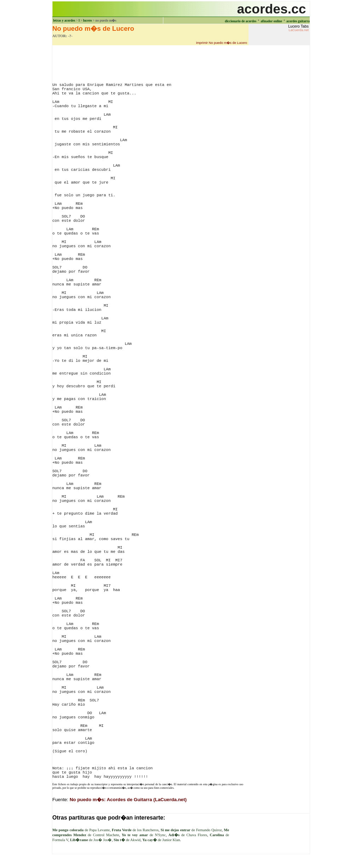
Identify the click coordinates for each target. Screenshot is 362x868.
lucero (87, 21)
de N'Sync (144, 835)
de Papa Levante (81, 830)
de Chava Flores (188, 835)
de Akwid (127, 840)
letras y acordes (64, 21)
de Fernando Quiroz (191, 830)
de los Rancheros (135, 830)
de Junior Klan (161, 840)
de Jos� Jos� (91, 840)
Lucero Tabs (298, 28)
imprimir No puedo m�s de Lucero (222, 43)
